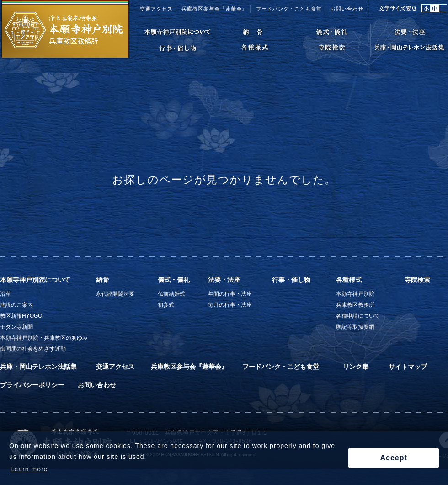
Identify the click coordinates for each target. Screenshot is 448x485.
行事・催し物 (291, 280)
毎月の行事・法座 (230, 305)
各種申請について (358, 316)
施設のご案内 (16, 305)
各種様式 (349, 280)
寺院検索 (417, 280)
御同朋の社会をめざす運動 (33, 349)
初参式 (166, 305)
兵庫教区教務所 (355, 305)
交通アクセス (156, 9)
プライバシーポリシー (32, 385)
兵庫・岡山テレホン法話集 (38, 367)
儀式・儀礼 (174, 280)
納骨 (102, 280)
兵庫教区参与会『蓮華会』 (214, 9)
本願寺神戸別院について (35, 280)
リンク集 (356, 367)
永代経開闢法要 (115, 294)
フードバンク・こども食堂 (281, 367)
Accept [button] (393, 458)
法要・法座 (224, 280)
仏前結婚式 (171, 294)
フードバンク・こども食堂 (289, 9)
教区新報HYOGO (21, 316)
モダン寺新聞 (16, 327)
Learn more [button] (29, 469)
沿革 (5, 294)
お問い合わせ (347, 9)
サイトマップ (408, 367)
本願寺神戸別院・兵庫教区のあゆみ (44, 338)
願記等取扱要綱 (355, 327)
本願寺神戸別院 (355, 294)
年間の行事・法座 (230, 294)
